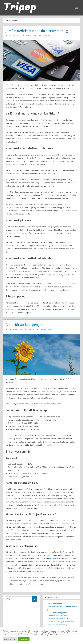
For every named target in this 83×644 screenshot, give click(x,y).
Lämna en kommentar (45, 35)
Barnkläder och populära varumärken (62, 622)
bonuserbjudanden (41, 179)
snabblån (68, 555)
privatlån (27, 555)
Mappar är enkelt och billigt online (61, 616)
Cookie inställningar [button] (10, 639)
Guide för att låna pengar (26, 325)
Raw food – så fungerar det (58, 619)
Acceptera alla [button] (24, 639)
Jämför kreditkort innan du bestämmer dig (39, 31)
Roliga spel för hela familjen (58, 625)
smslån (53, 558)
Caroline (28, 35)
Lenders (48, 435)
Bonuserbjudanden (55, 604)
